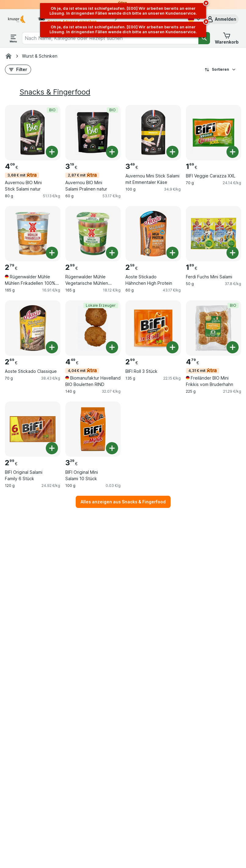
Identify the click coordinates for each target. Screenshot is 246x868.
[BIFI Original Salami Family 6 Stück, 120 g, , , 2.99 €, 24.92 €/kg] (33, 429)
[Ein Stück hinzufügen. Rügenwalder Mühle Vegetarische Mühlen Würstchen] (112, 253)
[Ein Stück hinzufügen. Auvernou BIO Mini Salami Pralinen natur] (112, 152)
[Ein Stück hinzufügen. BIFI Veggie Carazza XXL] (233, 152)
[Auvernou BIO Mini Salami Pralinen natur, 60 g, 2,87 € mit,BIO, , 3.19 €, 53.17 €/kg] (93, 133)
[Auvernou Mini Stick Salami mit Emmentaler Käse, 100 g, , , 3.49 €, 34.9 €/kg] (153, 133)
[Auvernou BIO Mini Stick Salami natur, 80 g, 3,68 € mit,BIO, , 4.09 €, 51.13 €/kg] (33, 133)
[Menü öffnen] (13, 38)
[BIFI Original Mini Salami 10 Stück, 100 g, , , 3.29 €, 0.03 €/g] (93, 429)
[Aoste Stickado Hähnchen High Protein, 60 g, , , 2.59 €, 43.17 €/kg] (153, 234)
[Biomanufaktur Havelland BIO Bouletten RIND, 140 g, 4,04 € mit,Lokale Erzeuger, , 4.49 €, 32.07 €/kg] (93, 328)
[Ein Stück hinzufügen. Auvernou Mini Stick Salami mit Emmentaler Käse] (172, 152)
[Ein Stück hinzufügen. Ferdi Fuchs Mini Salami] (233, 253)
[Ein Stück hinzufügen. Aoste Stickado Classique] (52, 347)
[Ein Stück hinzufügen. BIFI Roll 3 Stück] (172, 347)
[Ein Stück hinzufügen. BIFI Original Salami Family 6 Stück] (52, 448)
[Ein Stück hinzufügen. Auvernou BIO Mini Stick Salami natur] (52, 152)
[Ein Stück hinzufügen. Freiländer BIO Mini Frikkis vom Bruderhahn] (233, 347)
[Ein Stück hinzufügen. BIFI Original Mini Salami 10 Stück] (112, 448)
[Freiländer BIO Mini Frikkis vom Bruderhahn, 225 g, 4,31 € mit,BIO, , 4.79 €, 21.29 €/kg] (214, 328)
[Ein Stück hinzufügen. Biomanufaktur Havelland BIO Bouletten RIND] (112, 347)
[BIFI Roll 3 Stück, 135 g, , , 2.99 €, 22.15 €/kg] (153, 328)
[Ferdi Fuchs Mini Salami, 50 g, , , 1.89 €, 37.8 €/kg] (214, 234)
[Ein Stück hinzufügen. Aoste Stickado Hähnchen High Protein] (172, 253)
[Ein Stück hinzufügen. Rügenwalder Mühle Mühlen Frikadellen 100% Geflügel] (52, 253)
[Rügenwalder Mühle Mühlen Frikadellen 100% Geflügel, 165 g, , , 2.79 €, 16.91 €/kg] (33, 234)
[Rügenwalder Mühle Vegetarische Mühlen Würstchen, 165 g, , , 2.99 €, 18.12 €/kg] (93, 234)
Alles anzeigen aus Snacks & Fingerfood (123, 502)
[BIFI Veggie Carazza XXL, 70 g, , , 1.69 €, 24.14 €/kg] (214, 133)
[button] (221, 19)
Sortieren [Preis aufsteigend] (220, 70)
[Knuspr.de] (9, 56)
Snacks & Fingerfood (55, 92)
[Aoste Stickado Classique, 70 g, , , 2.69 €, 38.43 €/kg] (33, 328)
